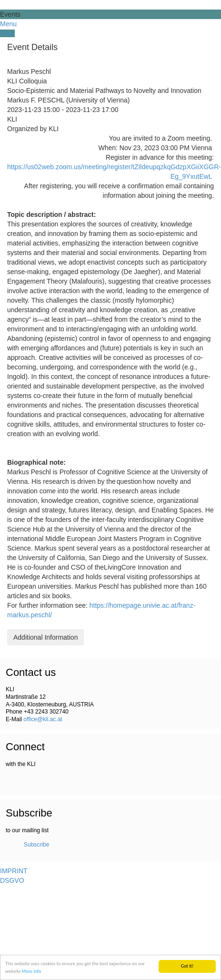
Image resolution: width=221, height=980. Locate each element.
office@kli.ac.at (43, 719)
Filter (7, 33)
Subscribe (36, 845)
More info (32, 971)
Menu (8, 24)
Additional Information (45, 637)
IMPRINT (14, 871)
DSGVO (12, 880)
